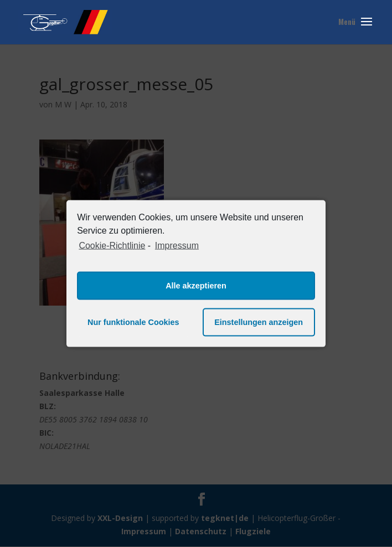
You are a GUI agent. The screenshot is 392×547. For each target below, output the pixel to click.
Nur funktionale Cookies (133, 322)
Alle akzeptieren (196, 286)
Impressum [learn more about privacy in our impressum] (177, 246)
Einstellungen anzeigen (259, 322)
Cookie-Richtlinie (112, 246)
